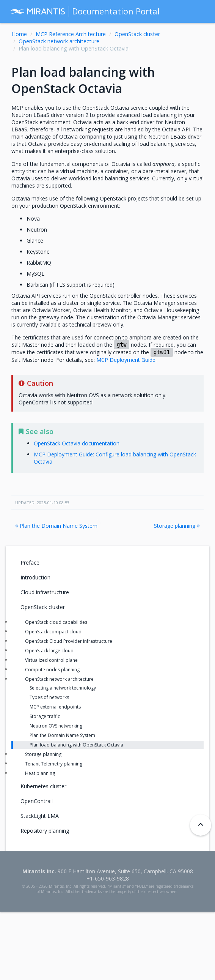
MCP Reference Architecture (71, 34)
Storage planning (177, 526)
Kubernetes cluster (43, 786)
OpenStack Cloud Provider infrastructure (69, 641)
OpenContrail (37, 801)
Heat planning (40, 773)
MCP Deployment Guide (126, 360)
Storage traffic (45, 716)
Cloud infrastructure (45, 592)
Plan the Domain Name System (56, 526)
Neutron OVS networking (56, 726)
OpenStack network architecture (59, 41)
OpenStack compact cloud (53, 632)
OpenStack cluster (137, 34)
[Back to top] (201, 825)
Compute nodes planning (52, 670)
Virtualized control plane (51, 660)
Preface (30, 563)
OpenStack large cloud (49, 651)
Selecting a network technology (63, 688)
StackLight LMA (40, 816)
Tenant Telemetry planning (54, 764)
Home (19, 34)
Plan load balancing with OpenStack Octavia (76, 745)
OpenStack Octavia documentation (77, 443)
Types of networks (49, 697)
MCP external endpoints (55, 707)
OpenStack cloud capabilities (56, 622)
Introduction (35, 577)
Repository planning (45, 831)
